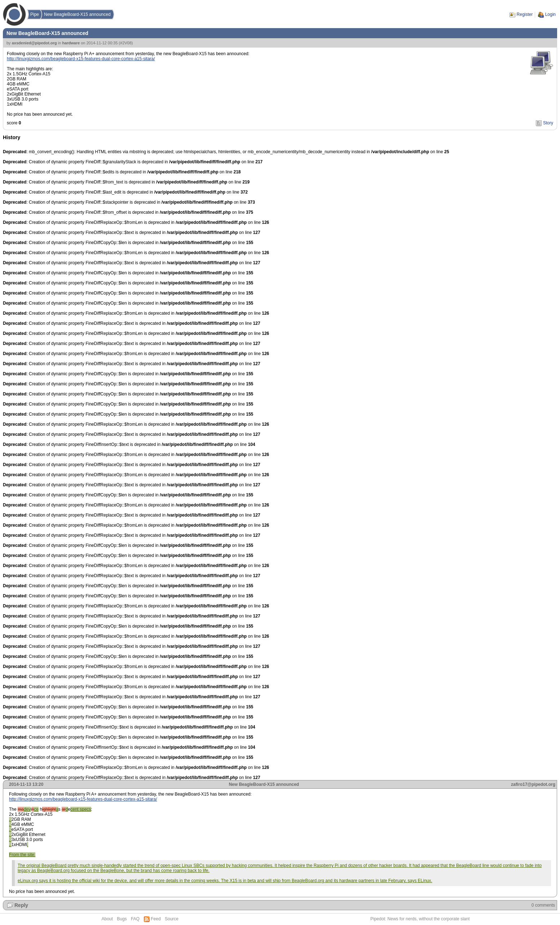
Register (525, 14)
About (107, 919)
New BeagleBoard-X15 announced (77, 14)
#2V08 (126, 43)
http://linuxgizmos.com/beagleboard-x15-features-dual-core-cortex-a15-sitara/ (81, 59)
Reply (21, 905)
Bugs (122, 919)
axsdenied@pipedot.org (34, 43)
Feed (156, 919)
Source (172, 919)
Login (550, 14)
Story (548, 123)
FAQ (135, 919)
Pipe (35, 14)
